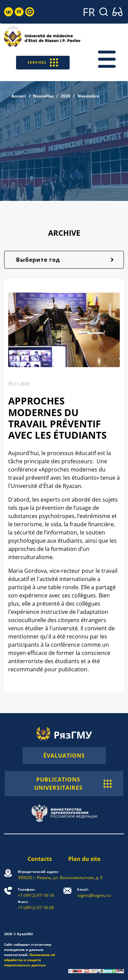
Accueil (19, 96)
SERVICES (43, 62)
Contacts (40, 859)
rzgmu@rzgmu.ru (94, 893)
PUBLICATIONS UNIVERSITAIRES (73, 784)
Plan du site (84, 859)
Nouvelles (43, 96)
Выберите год (38, 260)
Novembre (88, 96)
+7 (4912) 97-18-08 (36, 905)
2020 (66, 96)
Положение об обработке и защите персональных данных (30, 960)
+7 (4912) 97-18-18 (36, 893)
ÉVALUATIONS (64, 756)
